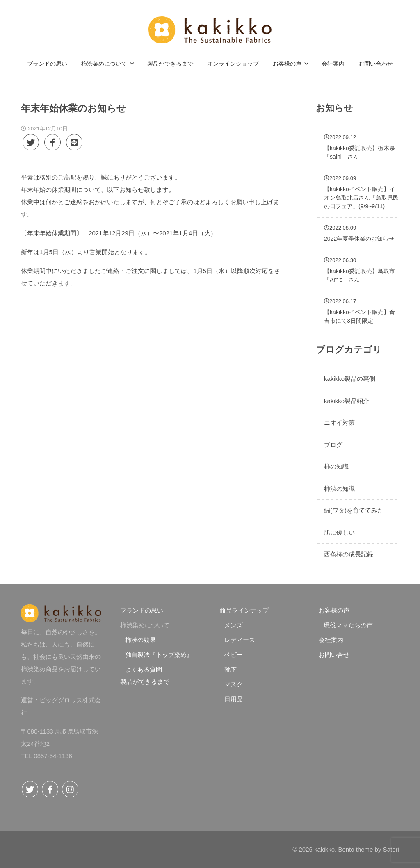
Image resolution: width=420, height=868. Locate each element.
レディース (240, 640)
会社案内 (331, 640)
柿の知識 (336, 466)
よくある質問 (144, 669)
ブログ (333, 445)
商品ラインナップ (244, 610)
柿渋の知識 (339, 489)
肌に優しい (339, 532)
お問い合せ (334, 655)
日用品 (234, 699)
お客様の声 (334, 610)
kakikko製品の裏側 (350, 379)
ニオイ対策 (339, 423)
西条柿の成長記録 (349, 554)
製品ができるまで (145, 682)
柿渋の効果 (140, 640)
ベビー (234, 655)
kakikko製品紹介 (347, 401)
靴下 (231, 669)
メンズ (234, 625)
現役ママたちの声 (348, 625)
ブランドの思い (142, 610)
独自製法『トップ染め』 (159, 655)
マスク (234, 684)
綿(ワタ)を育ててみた (354, 510)
